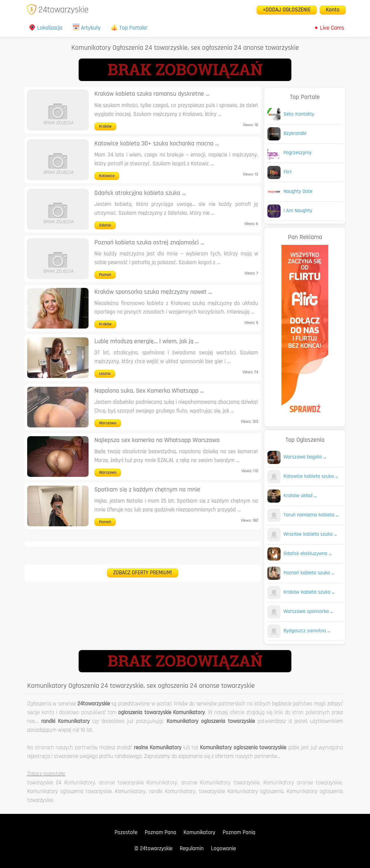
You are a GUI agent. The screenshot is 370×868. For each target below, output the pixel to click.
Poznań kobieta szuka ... (309, 573)
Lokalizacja (45, 28)
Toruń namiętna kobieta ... (311, 515)
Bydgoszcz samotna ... (307, 631)
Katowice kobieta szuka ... (311, 476)
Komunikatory (199, 833)
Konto (333, 10)
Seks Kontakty (299, 114)
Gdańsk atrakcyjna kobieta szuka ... (140, 193)
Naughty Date (298, 191)
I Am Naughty (298, 211)
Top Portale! (129, 28)
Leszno (105, 374)
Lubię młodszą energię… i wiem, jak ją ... (147, 342)
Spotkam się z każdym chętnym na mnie (147, 490)
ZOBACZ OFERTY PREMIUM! (143, 573)
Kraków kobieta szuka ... (309, 592)
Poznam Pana (160, 833)
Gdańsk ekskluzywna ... (307, 554)
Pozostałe (126, 833)
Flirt (288, 172)
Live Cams (332, 28)
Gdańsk (105, 225)
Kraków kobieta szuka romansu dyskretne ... (152, 94)
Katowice (107, 176)
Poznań (105, 275)
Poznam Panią (239, 833)
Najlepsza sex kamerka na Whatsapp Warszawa (157, 440)
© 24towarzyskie (153, 849)
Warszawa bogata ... (305, 457)
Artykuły (87, 28)
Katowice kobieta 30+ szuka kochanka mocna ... (157, 144)
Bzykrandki (295, 134)
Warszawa (108, 423)
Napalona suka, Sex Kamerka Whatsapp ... (149, 391)
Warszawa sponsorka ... (308, 612)
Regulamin (192, 849)
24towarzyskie (57, 10)
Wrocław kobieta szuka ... (310, 534)
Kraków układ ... (300, 496)
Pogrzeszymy (298, 153)
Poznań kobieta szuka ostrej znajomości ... (149, 243)
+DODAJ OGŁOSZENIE (287, 10)
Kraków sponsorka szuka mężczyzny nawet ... (153, 292)
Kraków (105, 127)
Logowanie (223, 849)
